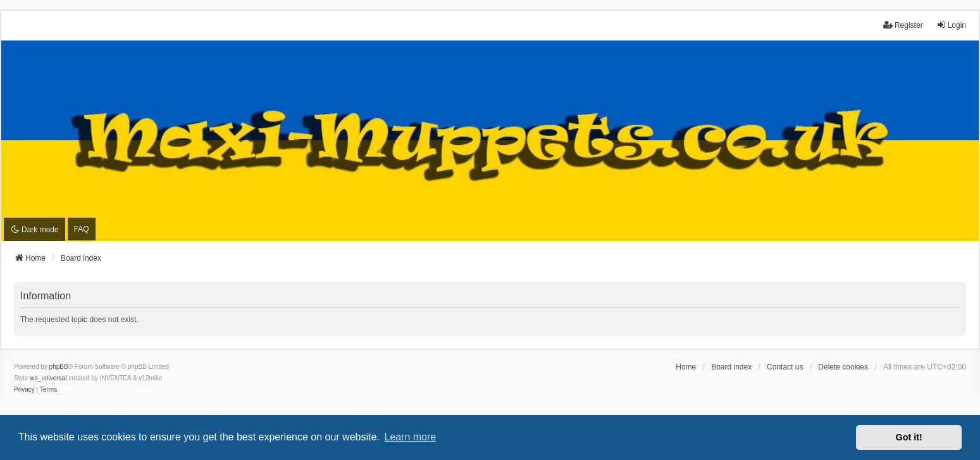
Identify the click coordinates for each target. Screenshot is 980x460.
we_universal (48, 378)
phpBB (59, 367)
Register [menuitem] (903, 25)
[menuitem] (24, 390)
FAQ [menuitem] (82, 229)
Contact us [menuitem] (785, 367)
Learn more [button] (410, 437)
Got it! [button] (909, 437)
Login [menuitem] (951, 25)
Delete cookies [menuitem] (843, 367)
